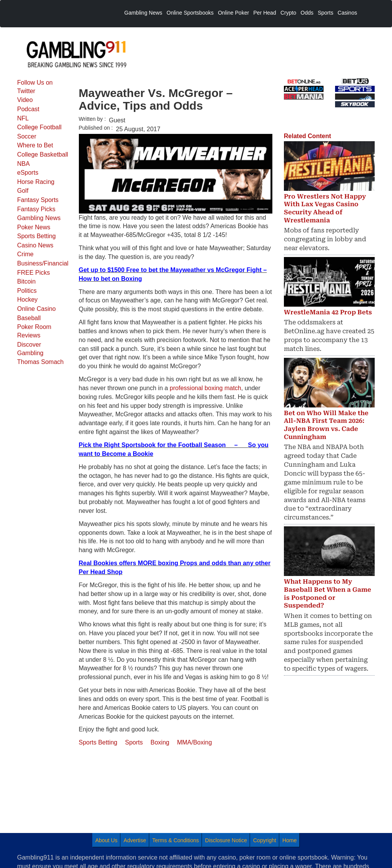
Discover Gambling (30, 349)
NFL (23, 118)
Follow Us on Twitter (35, 87)
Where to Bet (35, 145)
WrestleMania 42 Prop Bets (328, 312)
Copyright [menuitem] (265, 840)
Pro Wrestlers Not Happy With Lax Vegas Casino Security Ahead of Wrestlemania (325, 208)
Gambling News (39, 218)
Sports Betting (37, 236)
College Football (40, 127)
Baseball (29, 318)
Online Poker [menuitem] (233, 13)
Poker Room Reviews (34, 331)
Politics (27, 291)
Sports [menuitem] (325, 13)
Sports (134, 742)
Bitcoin (27, 281)
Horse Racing (36, 182)
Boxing (160, 742)
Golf (23, 191)
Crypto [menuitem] (288, 13)
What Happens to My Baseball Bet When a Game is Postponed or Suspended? (328, 593)
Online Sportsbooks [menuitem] (190, 13)
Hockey (28, 300)
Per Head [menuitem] (265, 13)
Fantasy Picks (37, 209)
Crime (26, 254)
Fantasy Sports (38, 200)
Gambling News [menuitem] (143, 13)
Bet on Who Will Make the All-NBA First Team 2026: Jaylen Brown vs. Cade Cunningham (326, 425)
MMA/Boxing (194, 742)
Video (25, 100)
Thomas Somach (41, 362)
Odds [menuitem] (307, 13)
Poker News (34, 227)
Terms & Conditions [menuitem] (176, 840)
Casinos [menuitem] (348, 13)
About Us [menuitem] (107, 840)
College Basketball (43, 154)
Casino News (35, 245)
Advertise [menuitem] (135, 840)
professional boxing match (205, 388)
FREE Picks (34, 273)
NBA (24, 164)
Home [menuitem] (289, 840)
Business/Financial (43, 263)
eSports (28, 173)
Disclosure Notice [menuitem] (226, 840)
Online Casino (37, 309)
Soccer (27, 136)
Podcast (28, 109)
